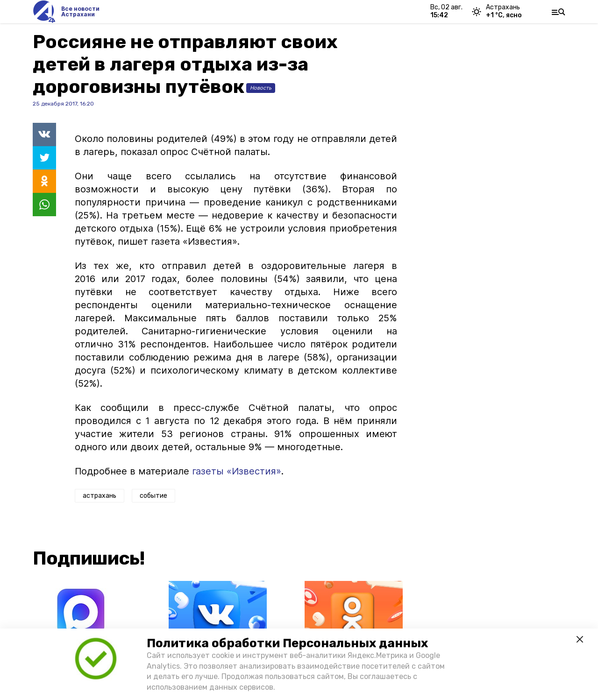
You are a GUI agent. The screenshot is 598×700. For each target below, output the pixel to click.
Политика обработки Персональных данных (287, 643)
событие (153, 496)
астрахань (100, 496)
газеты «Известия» (237, 471)
